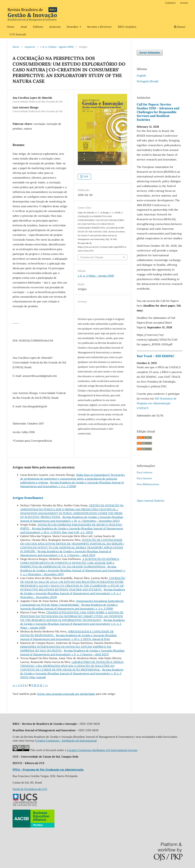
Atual (24, 27)
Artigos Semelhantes (28, 498)
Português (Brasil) (147, 81)
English (141, 76)
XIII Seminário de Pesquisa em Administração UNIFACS (157, 403)
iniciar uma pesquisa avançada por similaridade (66, 694)
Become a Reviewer (99, 27)
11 (38, 685)
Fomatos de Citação (92, 257)
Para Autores (144, 478)
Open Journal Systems (150, 501)
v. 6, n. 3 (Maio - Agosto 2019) (57, 47)
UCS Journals (18, 34)
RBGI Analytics (127, 27)
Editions (38, 27)
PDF (86, 177)
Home (11, 27)
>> (46, 685)
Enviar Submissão (150, 53)
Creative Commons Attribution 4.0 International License (102, 750)
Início (16, 47)
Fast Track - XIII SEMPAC (156, 356)
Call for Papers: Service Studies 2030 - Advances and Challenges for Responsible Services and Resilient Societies (158, 112)
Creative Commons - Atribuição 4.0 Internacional (66, 741)
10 (35, 685)
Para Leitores (145, 472)
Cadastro (170, 3)
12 (41, 685)
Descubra (73, 27)
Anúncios (55, 27)
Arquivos (30, 47)
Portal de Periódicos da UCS (30, 789)
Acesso (184, 3)
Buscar (180, 27)
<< (14, 685)
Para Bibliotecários (148, 484)
